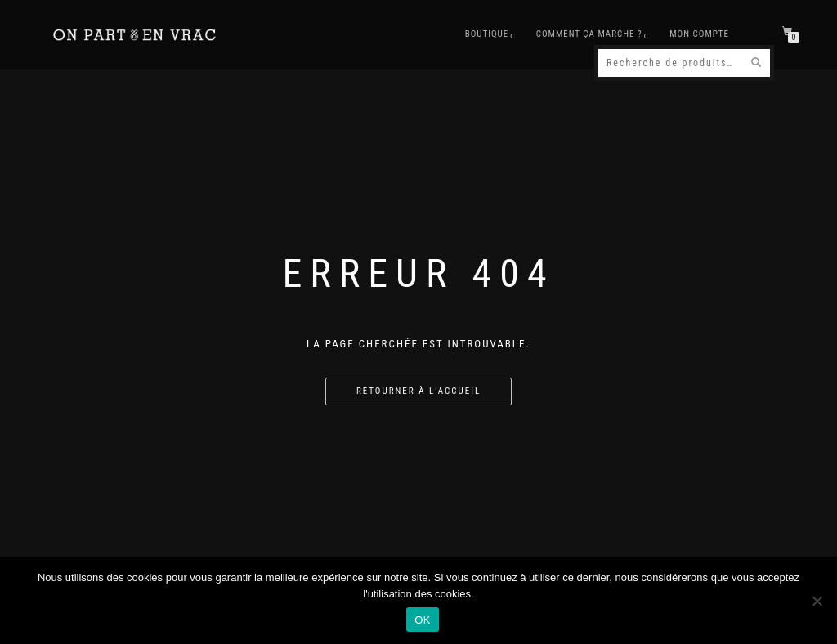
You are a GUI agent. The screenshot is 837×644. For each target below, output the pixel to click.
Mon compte (699, 34)
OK (422, 620)
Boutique (487, 34)
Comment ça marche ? (589, 34)
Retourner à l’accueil (418, 391)
